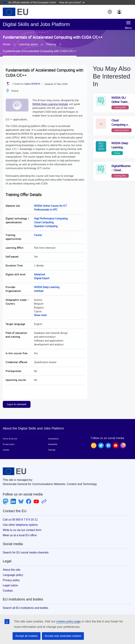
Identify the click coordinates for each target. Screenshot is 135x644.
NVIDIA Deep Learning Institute (50, 99)
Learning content (121, 125)
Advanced (40, 270)
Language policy (13, 570)
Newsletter (53, 439)
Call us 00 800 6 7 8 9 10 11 (20, 515)
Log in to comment (17, 399)
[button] (110, 12)
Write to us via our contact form (22, 525)
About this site (12, 565)
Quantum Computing (46, 221)
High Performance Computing (51, 214)
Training (13, 46)
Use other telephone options (20, 520)
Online (15, 86)
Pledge (117, 148)
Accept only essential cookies (63, 636)
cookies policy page (68, 621)
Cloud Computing (44, 218)
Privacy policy (9, 439)
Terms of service (10, 434)
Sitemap (52, 445)
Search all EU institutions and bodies (26, 603)
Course (38, 230)
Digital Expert (42, 273)
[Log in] (119, 12)
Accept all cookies (27, 636)
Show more (40, 310)
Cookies (8, 586)
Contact (6, 445)
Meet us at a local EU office (20, 530)
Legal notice (10, 581)
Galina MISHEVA (32, 79)
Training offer (120, 103)
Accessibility (53, 434)
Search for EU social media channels (26, 548)
